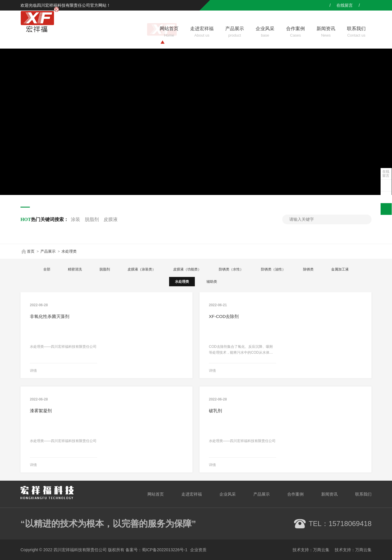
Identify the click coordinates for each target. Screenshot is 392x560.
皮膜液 (111, 219)
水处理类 (69, 251)
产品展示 (48, 251)
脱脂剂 (92, 219)
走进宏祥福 (192, 494)
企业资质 (198, 550)
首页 (27, 251)
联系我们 (363, 494)
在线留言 (386, 174)
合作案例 (295, 494)
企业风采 (228, 494)
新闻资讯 (329, 494)
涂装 (75, 219)
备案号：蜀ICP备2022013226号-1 (157, 550)
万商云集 (321, 550)
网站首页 (156, 494)
